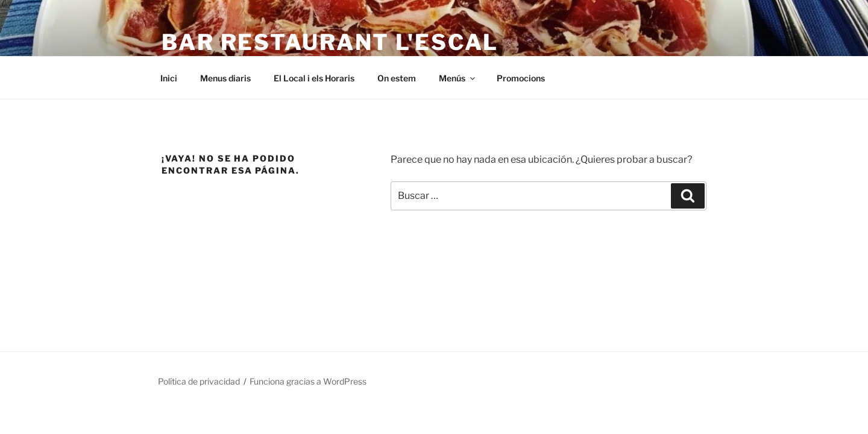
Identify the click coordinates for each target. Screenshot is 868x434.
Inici (169, 78)
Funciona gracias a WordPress (308, 381)
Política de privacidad (199, 381)
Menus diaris (225, 78)
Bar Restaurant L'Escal (330, 42)
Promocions (521, 78)
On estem (397, 78)
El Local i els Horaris (314, 78)
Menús (458, 78)
